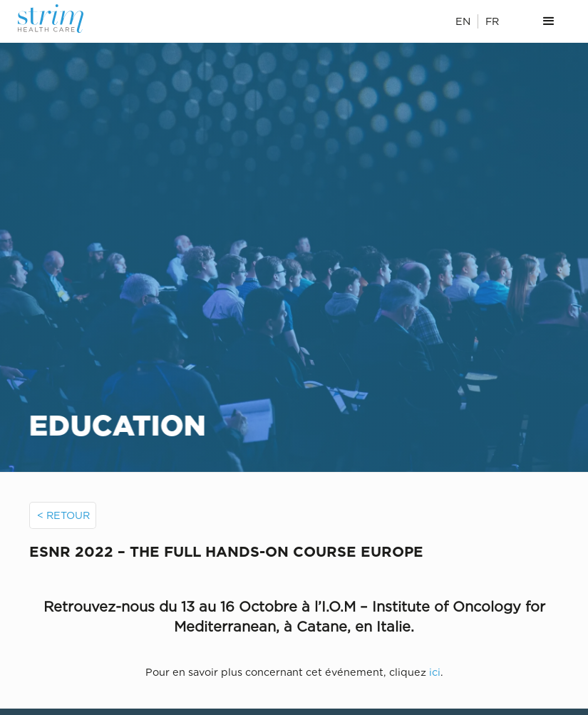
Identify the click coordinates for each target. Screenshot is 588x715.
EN (463, 21)
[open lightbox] (294, 589)
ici (435, 672)
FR (492, 21)
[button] (549, 21)
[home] (59, 19)
